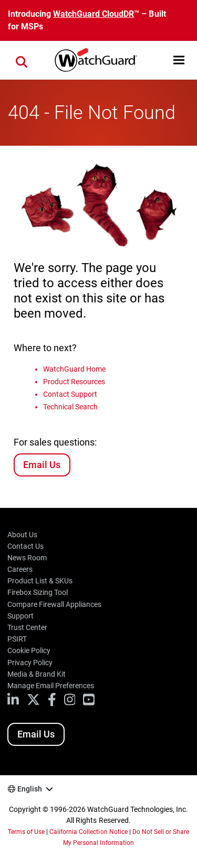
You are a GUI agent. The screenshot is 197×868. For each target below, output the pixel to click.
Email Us (42, 465)
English (30, 789)
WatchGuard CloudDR (94, 14)
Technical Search (70, 407)
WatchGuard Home (74, 369)
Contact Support (70, 394)
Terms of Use (26, 832)
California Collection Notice (88, 832)
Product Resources (74, 382)
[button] (179, 60)
